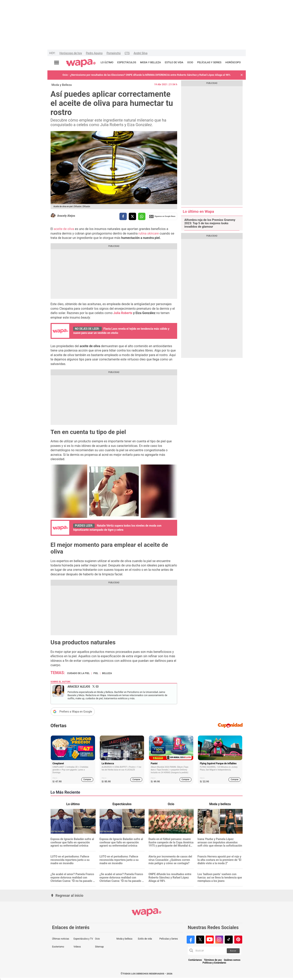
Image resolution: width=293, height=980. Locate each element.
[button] (242, 75)
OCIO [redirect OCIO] (190, 62)
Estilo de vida (145, 939)
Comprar (87, 779)
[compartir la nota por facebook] (123, 216)
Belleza (107, 673)
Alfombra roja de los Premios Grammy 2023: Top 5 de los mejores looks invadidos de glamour (210, 223)
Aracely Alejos (66, 216)
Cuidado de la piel (78, 673)
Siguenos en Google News (162, 217)
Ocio (97, 939)
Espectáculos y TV (83, 939)
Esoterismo (58, 947)
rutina (149, 233)
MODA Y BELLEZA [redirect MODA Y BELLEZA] (150, 62)
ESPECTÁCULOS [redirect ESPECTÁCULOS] (127, 62)
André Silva (140, 53)
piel (96, 673)
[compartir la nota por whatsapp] (142, 216)
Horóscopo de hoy (71, 53)
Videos (77, 947)
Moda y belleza (124, 939)
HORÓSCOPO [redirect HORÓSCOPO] (233, 62)
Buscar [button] (233, 951)
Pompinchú (114, 53)
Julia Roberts (123, 313)
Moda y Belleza (62, 85)
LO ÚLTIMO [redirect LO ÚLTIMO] (107, 62)
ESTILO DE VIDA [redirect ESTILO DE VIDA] (174, 62)
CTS (127, 53)
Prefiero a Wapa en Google (76, 712)
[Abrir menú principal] (57, 63)
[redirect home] (81, 63)
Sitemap (99, 947)
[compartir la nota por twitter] (132, 216)
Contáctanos (195, 960)
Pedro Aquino (94, 53)
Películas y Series (169, 939)
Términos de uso (213, 960)
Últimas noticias (61, 939)
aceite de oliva (64, 229)
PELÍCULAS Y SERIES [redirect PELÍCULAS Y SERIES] (209, 62)
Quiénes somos (232, 960)
